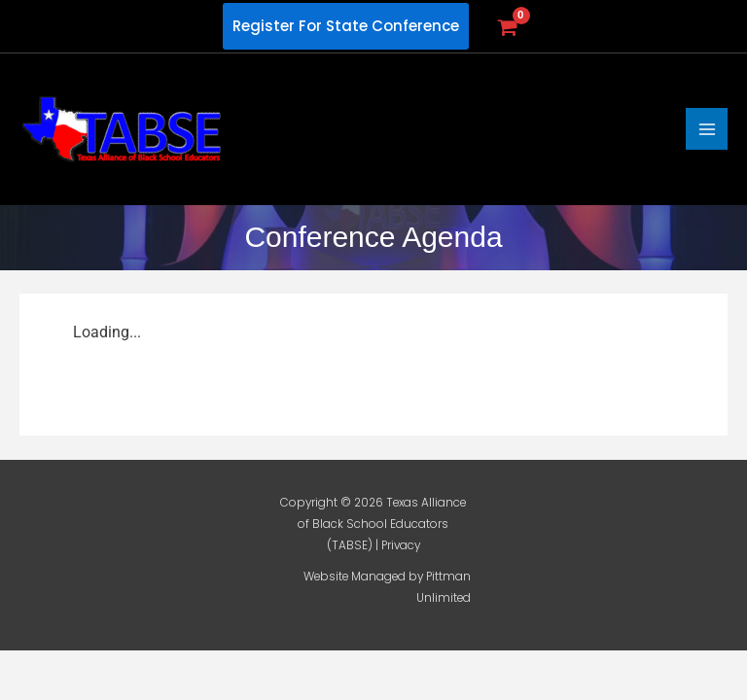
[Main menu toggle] (707, 129)
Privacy (401, 545)
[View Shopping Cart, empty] (506, 26)
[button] (346, 26)
